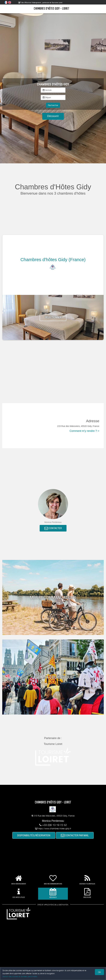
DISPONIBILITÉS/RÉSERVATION (34, 835)
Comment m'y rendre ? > (84, 431)
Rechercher (53, 105)
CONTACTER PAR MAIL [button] (75, 835)
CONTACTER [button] (53, 528)
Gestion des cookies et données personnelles (20, 976)
